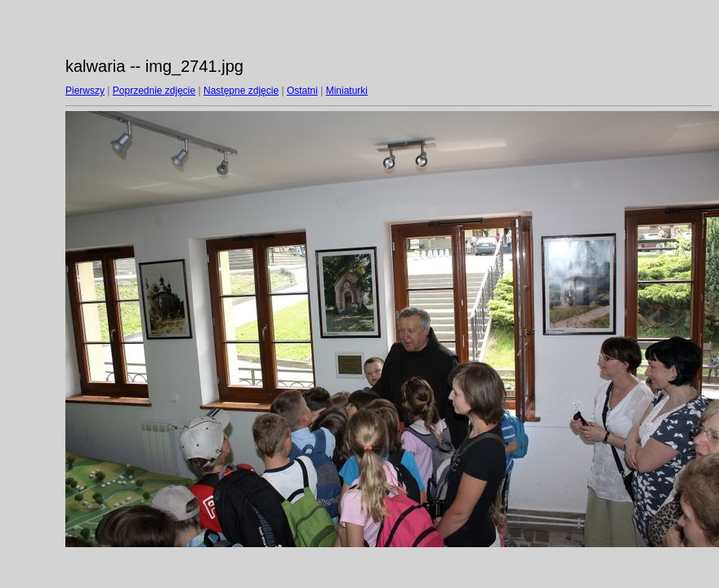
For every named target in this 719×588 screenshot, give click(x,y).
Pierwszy (85, 91)
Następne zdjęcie (241, 91)
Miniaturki (347, 91)
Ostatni (302, 91)
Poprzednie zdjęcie (154, 91)
